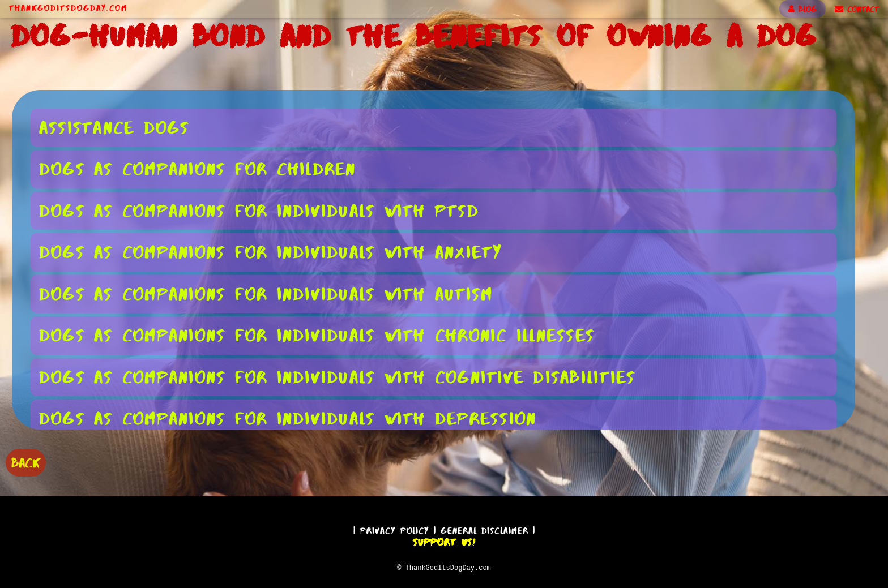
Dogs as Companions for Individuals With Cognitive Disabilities (338, 377)
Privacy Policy (395, 529)
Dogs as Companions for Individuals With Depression (288, 418)
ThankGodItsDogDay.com (68, 8)
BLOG (802, 9)
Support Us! (444, 540)
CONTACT (857, 9)
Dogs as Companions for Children (198, 168)
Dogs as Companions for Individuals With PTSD (259, 210)
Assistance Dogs (114, 127)
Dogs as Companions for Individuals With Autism (266, 293)
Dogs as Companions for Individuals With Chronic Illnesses (317, 335)
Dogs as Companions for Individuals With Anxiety (271, 252)
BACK (26, 462)
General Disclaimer (484, 529)
